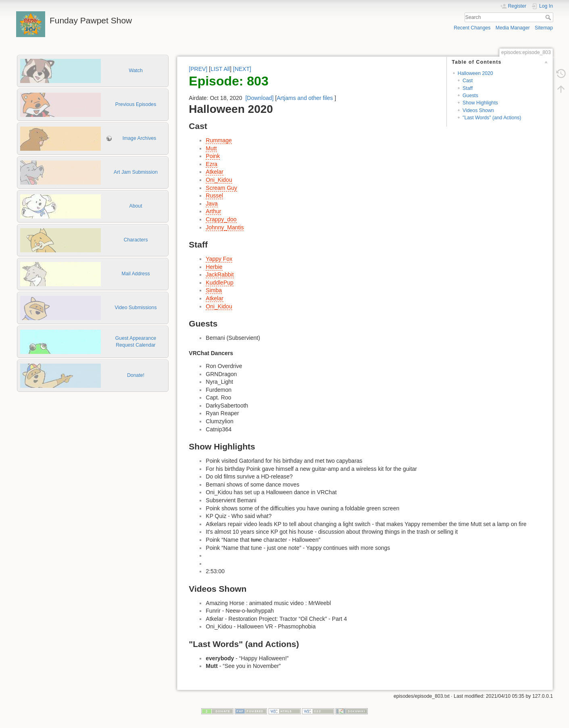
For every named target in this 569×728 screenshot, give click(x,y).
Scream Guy (221, 188)
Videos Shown (478, 110)
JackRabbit (220, 275)
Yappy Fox (219, 259)
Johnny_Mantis (225, 227)
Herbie (214, 267)
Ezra (212, 164)
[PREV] (198, 69)
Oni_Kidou (219, 180)
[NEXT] (242, 69)
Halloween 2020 (475, 73)
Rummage (219, 140)
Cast (468, 81)
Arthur (213, 211)
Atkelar (215, 172)
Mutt (211, 148)
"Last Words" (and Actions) (492, 118)
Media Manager (513, 28)
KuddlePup (220, 283)
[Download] (259, 98)
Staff (468, 88)
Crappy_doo (221, 219)
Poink (213, 156)
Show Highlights (480, 103)
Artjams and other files (305, 98)
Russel (214, 196)
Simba (214, 290)
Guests (470, 96)
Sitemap (544, 28)
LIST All (220, 69)
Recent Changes (472, 28)
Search (549, 17)
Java (212, 204)
